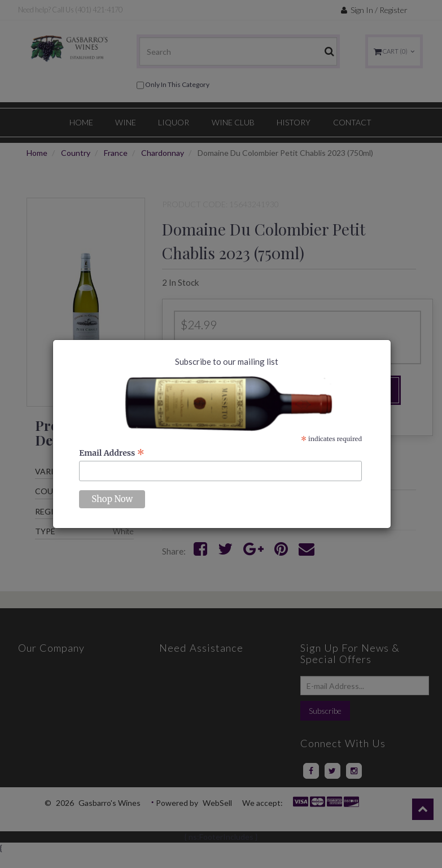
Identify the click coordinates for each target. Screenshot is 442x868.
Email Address (112, 453)
